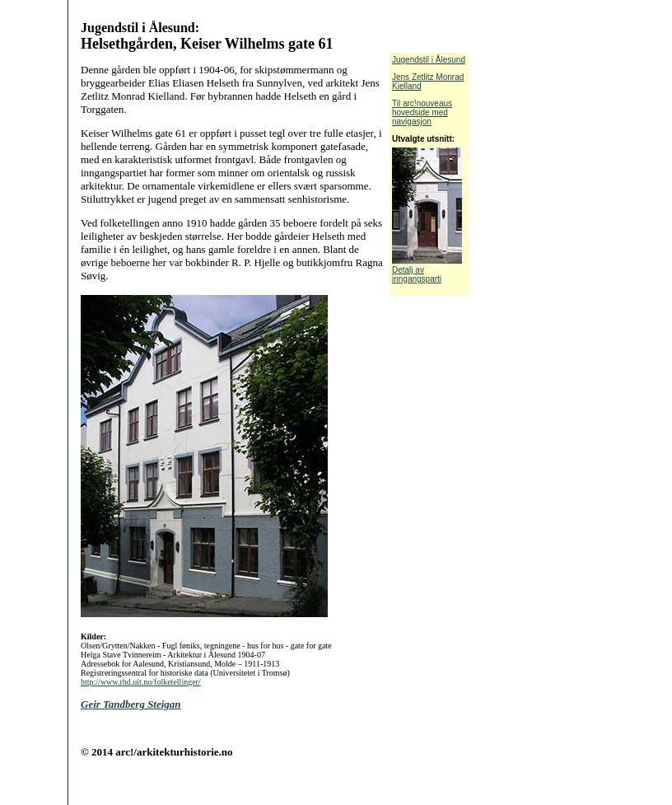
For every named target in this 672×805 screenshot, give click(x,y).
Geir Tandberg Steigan (131, 704)
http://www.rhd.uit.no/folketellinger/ (141, 682)
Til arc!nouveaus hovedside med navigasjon (422, 112)
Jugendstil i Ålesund (429, 60)
